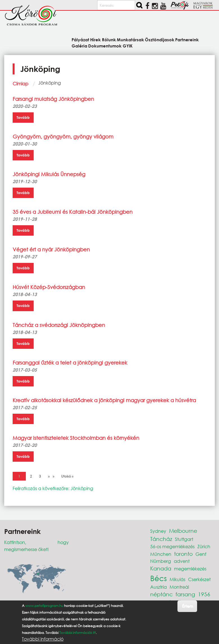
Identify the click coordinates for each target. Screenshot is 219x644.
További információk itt (77, 633)
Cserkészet (199, 579)
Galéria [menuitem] (79, 46)
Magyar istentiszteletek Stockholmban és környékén (76, 438)
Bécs (158, 578)
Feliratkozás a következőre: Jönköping (53, 488)
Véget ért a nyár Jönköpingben (51, 249)
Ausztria (158, 587)
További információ (43, 639)
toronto (183, 554)
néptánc (161, 594)
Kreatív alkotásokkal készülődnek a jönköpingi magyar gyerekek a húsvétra (104, 400)
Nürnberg (161, 561)
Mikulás (177, 579)
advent (182, 561)
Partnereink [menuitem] (187, 39)
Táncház (161, 539)
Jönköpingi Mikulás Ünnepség (49, 174)
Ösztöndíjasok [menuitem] (160, 39)
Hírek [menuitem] (95, 39)
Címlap (20, 84)
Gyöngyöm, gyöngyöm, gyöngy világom (63, 136)
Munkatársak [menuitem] (130, 39)
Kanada (161, 568)
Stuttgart (184, 539)
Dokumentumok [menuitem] (105, 46)
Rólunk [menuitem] (109, 39)
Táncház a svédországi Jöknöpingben (59, 325)
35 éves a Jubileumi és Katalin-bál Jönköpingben (73, 212)
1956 (204, 594)
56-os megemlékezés (172, 546)
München (161, 554)
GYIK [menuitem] (128, 46)
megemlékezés (190, 569)
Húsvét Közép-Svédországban (49, 287)
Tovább (23, 117)
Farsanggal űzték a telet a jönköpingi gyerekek (70, 363)
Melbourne (183, 531)
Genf (201, 554)
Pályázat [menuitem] (80, 39)
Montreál (179, 587)
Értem (187, 606)
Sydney (158, 531)
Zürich (204, 546)
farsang (185, 594)
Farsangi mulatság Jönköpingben (53, 99)
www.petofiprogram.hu (44, 606)
